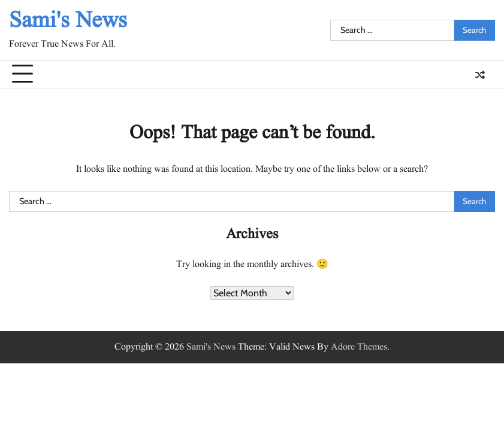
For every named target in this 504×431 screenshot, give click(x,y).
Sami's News (68, 21)
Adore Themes (359, 347)
